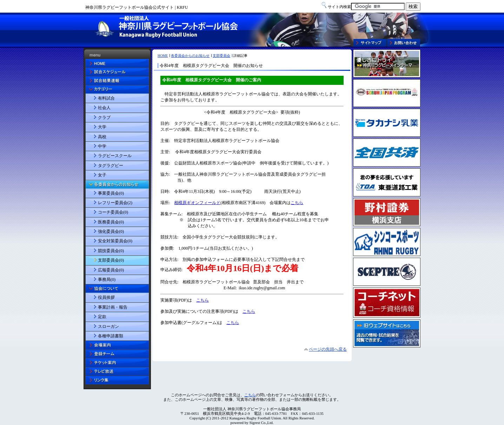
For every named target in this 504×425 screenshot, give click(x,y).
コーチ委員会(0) (113, 212)
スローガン (108, 326)
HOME (163, 56)
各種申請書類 (111, 336)
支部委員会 (221, 56)
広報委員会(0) (111, 270)
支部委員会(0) (111, 260)
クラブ (104, 117)
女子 (102, 175)
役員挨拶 (106, 297)
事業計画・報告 (113, 307)
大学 (102, 127)
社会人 (104, 108)
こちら (250, 395)
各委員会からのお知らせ (190, 56)
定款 (102, 317)
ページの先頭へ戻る (328, 349)
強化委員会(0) (111, 231)
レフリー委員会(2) (115, 203)
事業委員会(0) (111, 193)
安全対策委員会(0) (115, 241)
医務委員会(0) (111, 222)
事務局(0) (107, 279)
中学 (102, 146)
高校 (102, 137)
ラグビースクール (115, 156)
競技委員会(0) (111, 251)
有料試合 (106, 98)
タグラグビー (111, 166)
